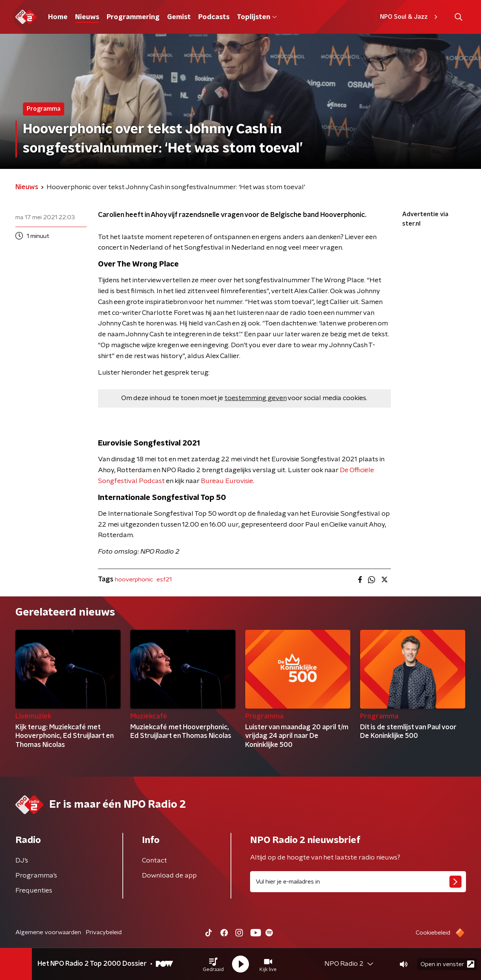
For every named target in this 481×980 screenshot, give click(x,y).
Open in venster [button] (447, 964)
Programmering (133, 17)
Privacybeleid (104, 932)
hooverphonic (134, 580)
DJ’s (22, 861)
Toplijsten (257, 17)
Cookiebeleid (433, 933)
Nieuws (87, 17)
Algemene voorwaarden (48, 932)
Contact (155, 861)
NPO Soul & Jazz (410, 17)
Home (58, 17)
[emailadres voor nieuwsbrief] (358, 882)
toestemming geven (256, 398)
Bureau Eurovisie (227, 481)
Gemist (179, 17)
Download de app (169, 876)
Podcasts (214, 17)
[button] (213, 964)
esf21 (164, 580)
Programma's (36, 876)
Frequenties (34, 891)
